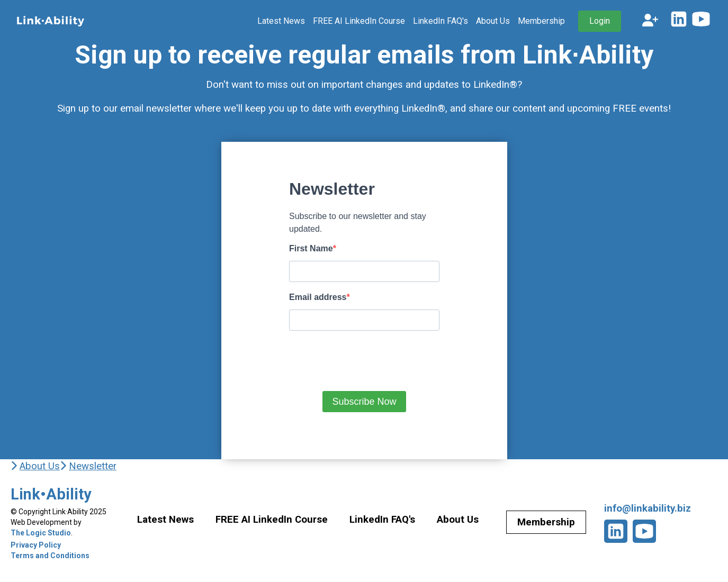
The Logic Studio (41, 533)
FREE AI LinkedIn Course (359, 21)
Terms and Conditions (50, 556)
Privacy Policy (36, 545)
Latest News (281, 21)
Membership (541, 21)
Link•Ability (51, 494)
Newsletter (93, 466)
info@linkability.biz (648, 508)
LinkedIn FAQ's (441, 21)
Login (600, 21)
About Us (493, 21)
